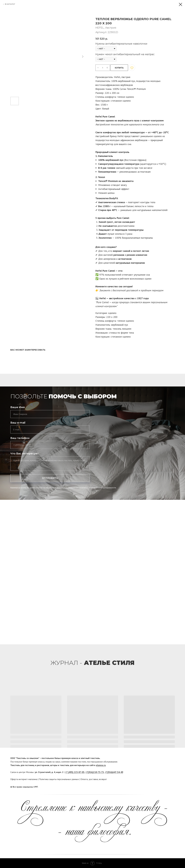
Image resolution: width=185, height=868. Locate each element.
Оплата (84, 779)
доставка (93, 779)
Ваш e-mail (18, 423)
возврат (103, 779)
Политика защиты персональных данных (59, 779)
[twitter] (173, 787)
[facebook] (167, 787)
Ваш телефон (20, 438)
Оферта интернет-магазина (24, 779)
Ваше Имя (18, 407)
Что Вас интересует (24, 454)
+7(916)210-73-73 (95, 772)
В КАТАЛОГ (10, 4)
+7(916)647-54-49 (114, 772)
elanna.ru (101, 765)
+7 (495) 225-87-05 (75, 772)
